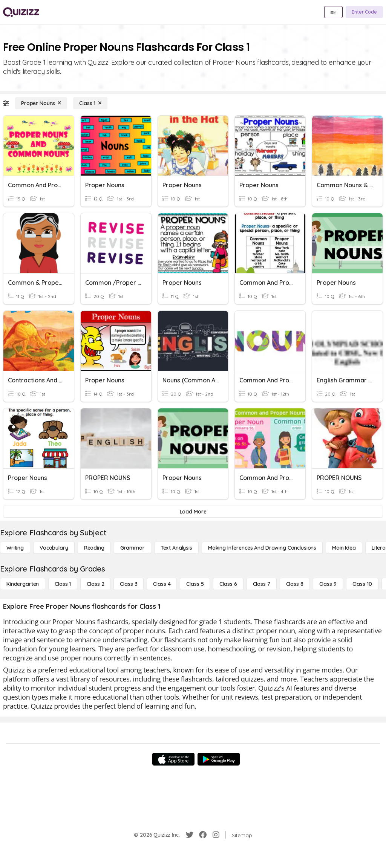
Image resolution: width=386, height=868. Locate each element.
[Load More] (193, 512)
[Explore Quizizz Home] (21, 12)
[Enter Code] (364, 12)
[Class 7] (262, 584)
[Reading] (94, 548)
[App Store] (173, 759)
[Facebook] (203, 835)
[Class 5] (195, 584)
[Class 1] (90, 103)
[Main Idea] (344, 548)
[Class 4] (162, 584)
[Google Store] (219, 759)
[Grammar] (132, 548)
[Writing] (15, 548)
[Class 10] (362, 584)
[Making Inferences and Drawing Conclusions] (262, 548)
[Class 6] (228, 584)
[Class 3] (129, 584)
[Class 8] (295, 584)
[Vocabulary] (54, 548)
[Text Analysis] (176, 548)
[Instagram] (216, 835)
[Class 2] (95, 584)
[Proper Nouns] (41, 103)
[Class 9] (328, 584)
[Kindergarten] (23, 584)
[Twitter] (190, 835)
